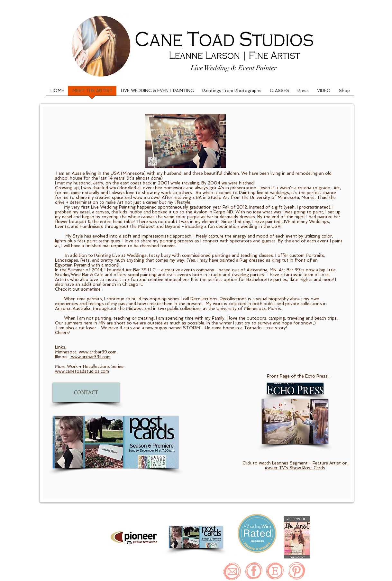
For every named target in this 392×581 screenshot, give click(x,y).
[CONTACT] (86, 392)
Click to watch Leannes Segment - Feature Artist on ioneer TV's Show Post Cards (295, 465)
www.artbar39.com (98, 352)
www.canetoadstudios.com (82, 371)
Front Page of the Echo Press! (298, 376)
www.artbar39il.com (90, 357)
